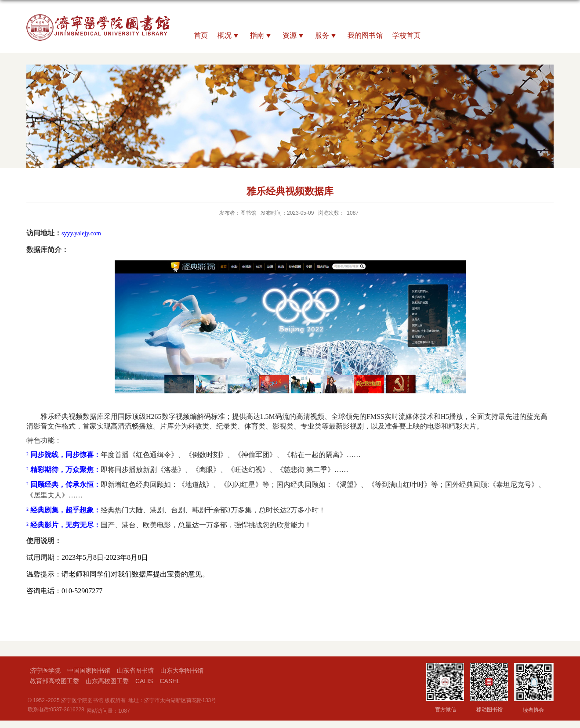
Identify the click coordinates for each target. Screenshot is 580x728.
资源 (294, 36)
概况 (229, 36)
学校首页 (406, 35)
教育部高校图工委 (54, 681)
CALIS (144, 681)
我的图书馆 (365, 35)
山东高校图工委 (107, 681)
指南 (261, 36)
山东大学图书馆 (182, 670)
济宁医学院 (45, 670)
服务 (326, 36)
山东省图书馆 (135, 670)
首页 (201, 35)
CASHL (170, 681)
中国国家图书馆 (89, 670)
